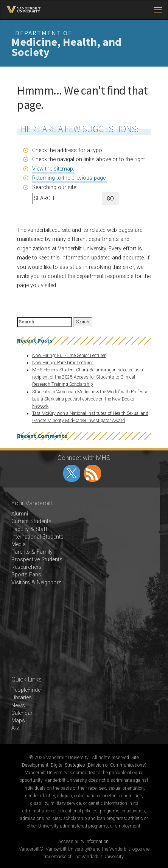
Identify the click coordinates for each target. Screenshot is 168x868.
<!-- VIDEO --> (84, 631)
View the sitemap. (53, 169)
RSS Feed (93, 473)
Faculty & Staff (29, 529)
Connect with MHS (84, 458)
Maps (18, 721)
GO (110, 199)
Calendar (22, 713)
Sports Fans (26, 575)
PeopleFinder (27, 690)
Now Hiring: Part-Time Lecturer (62, 363)
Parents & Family (32, 552)
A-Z (16, 728)
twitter (72, 473)
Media (19, 544)
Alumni (20, 514)
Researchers (26, 567)
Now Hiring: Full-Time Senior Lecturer (69, 356)
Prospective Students (37, 560)
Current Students (31, 521)
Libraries (22, 698)
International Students (37, 537)
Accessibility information (83, 842)
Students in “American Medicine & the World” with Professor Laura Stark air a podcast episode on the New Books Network (91, 399)
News (18, 706)
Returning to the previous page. (69, 178)
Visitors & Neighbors (37, 583)
